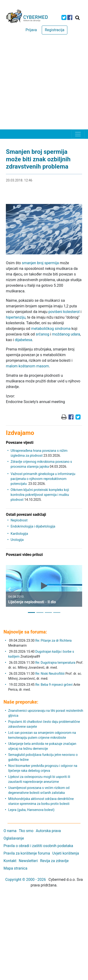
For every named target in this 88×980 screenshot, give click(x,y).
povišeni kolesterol (64, 312)
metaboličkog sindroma (51, 329)
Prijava (31, 30)
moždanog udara (66, 334)
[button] (9, 589)
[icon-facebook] (70, 17)
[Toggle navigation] (78, 134)
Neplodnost (19, 520)
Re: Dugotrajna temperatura (55, 663)
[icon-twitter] (64, 17)
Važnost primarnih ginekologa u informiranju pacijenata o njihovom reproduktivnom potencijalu (43, 479)
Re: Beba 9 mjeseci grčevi (54, 685)
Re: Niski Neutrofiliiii (50, 674)
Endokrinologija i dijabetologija (33, 526)
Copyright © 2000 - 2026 (25, 880)
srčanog (42, 334)
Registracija (55, 30)
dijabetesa (23, 340)
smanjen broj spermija (40, 263)
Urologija (17, 540)
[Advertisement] (44, 83)
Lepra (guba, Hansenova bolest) (31, 810)
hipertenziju (16, 317)
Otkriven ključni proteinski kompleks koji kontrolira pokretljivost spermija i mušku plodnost (40, 495)
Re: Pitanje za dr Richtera (54, 641)
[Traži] (77, 18)
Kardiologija (19, 534)
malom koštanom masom (27, 366)
